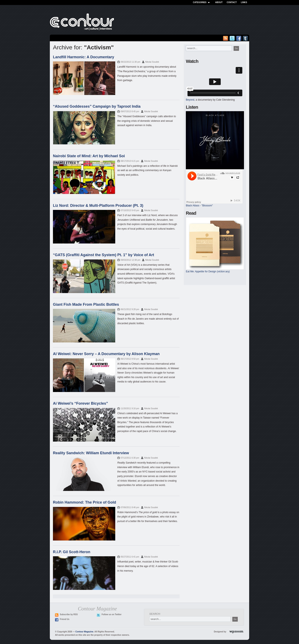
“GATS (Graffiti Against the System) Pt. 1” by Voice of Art (104, 255)
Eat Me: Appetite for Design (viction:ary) (208, 271)
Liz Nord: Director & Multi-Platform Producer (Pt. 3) (98, 206)
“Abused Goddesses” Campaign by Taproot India (97, 106)
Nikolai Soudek (152, 62)
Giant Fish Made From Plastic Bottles (86, 304)
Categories (202, 2)
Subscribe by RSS (69, 614)
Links (244, 2)
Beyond (190, 100)
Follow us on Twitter (112, 614)
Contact (232, 2)
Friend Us (65, 619)
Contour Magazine (84, 632)
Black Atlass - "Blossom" (199, 206)
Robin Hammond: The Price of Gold (85, 502)
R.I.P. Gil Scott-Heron (72, 552)
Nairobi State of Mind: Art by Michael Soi (89, 156)
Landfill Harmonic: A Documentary (84, 57)
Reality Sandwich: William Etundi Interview (91, 453)
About (219, 2)
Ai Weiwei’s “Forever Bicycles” (80, 403)
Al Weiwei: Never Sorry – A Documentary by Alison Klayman (106, 354)
